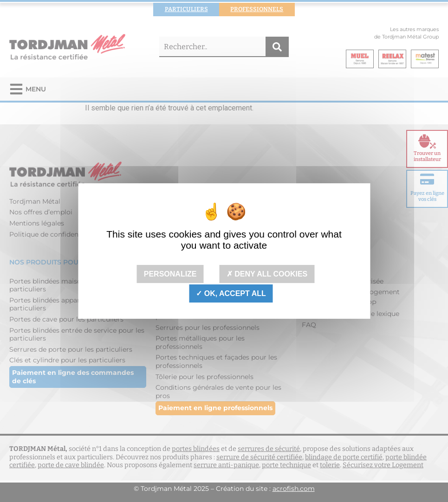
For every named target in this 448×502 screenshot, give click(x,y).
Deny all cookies (267, 274)
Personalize (170, 274)
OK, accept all (231, 293)
